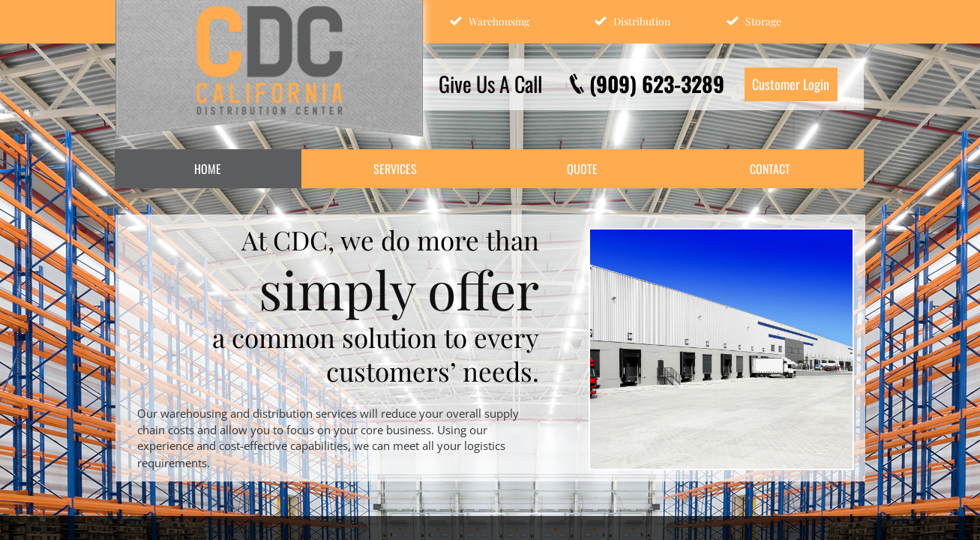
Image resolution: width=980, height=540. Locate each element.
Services (395, 169)
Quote (582, 169)
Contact (770, 169)
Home (208, 169)
